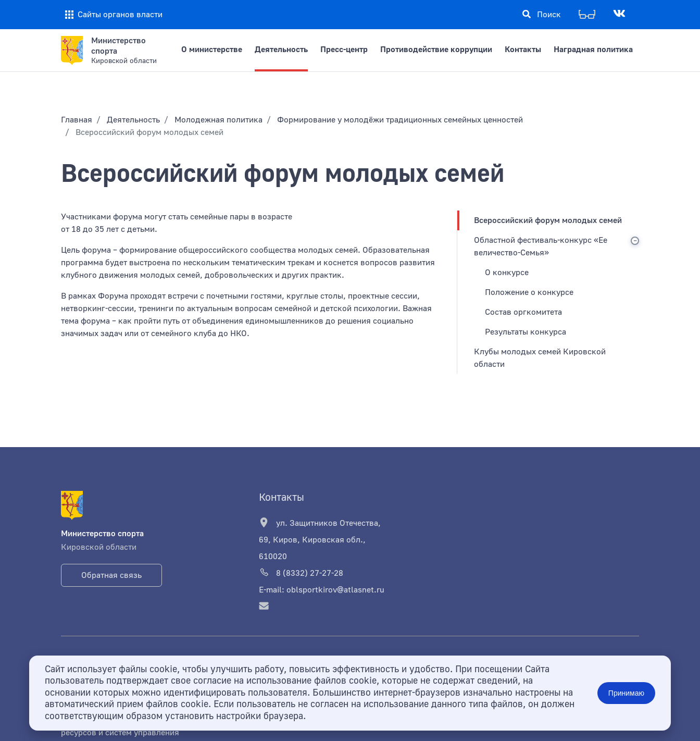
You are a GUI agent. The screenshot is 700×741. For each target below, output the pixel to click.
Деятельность (281, 50)
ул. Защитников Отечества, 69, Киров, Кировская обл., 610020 (320, 539)
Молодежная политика (218, 120)
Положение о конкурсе (529, 292)
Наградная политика (593, 50)
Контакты (523, 50)
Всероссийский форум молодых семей (548, 220)
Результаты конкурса (526, 332)
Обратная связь (111, 575)
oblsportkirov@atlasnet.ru (335, 590)
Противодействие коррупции (436, 50)
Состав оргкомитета (523, 312)
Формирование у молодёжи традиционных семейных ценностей (400, 120)
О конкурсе (507, 273)
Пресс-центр (344, 50)
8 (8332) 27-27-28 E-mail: (301, 581)
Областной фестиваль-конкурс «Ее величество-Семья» (541, 246)
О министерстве (212, 50)
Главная (77, 120)
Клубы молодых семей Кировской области (540, 358)
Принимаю (626, 693)
